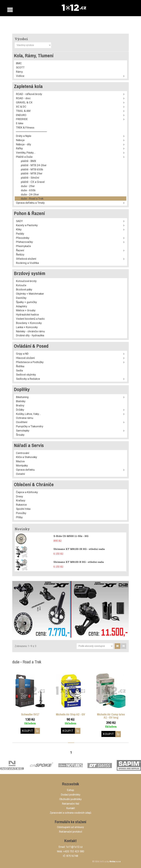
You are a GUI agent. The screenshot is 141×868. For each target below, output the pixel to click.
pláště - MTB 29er (32, 173)
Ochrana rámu (25, 418)
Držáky (20, 410)
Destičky (21, 298)
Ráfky (19, 148)
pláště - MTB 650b (32, 169)
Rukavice (21, 505)
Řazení (20, 250)
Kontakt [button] (71, 808)
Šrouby (20, 435)
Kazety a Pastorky (27, 225)
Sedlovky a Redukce (28, 379)
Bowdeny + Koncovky (29, 323)
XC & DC (21, 107)
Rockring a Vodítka (27, 263)
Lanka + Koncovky (27, 327)
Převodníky (23, 238)
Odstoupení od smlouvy (70, 827)
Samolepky (23, 431)
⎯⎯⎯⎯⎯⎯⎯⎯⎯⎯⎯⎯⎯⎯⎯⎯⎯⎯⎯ (31, 132)
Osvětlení (22, 422)
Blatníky (21, 401)
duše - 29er (28, 186)
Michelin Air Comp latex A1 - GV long (111, 716)
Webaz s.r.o (115, 862)
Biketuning (22, 397)
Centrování (23, 453)
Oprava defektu (25, 470)
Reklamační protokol (70, 832)
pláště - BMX (29, 161)
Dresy (19, 496)
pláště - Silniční (30, 178)
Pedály (20, 234)
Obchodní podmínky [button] (70, 799)
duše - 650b (28, 190)
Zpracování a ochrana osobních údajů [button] (70, 813)
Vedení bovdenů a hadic (30, 319)
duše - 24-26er (30, 194)
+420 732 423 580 (74, 851)
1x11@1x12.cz (74, 847)
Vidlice (20, 76)
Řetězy (20, 254)
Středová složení (26, 259)
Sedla (19, 370)
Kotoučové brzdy (26, 281)
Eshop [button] (70, 790)
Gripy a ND (22, 354)
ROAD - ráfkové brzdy (29, 94)
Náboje (20, 140)
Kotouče (21, 285)
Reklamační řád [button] (70, 804)
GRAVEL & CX (24, 102)
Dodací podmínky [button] (71, 795)
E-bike (20, 123)
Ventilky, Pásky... (26, 153)
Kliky (19, 229)
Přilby (19, 517)
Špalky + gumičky (26, 302)
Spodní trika (23, 509)
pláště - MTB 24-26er (34, 165)
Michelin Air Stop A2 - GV (70, 714)
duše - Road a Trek (32, 199)
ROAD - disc (23, 98)
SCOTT (20, 67)
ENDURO (21, 115)
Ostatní (20, 474)
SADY (19, 221)
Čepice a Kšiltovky (27, 492)
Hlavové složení (25, 358)
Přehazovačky (24, 242)
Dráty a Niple (24, 136)
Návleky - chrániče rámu (30, 331)
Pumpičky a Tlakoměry (30, 426)
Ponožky (21, 513)
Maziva (20, 461)
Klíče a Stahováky (27, 457)
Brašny (20, 405)
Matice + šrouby (26, 310)
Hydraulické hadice (27, 315)
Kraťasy (21, 500)
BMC (19, 63)
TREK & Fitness (25, 127)
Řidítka (20, 366)
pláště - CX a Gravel (33, 182)
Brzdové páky (24, 289)
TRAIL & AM (23, 111)
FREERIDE (22, 119)
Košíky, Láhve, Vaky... (28, 414)
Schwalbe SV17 (30, 714)
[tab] (117, 646)
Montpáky (22, 465)
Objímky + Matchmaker (30, 294)
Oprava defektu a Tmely (30, 203)
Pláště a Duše (24, 157)
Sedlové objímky (26, 375)
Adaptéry (22, 306)
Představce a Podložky (30, 362)
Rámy (19, 72)
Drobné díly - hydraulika (30, 335)
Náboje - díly (24, 144)
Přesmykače (23, 246)
